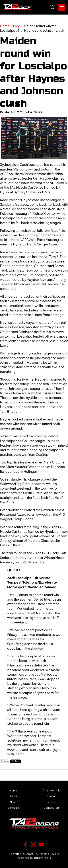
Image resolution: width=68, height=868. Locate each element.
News (13, 802)
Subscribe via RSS (4, 761)
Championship (52, 790)
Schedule (13, 808)
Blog (17, 26)
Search (52, 7)
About (13, 796)
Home (5, 26)
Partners (52, 802)
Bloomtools (43, 858)
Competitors (51, 808)
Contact (52, 796)
